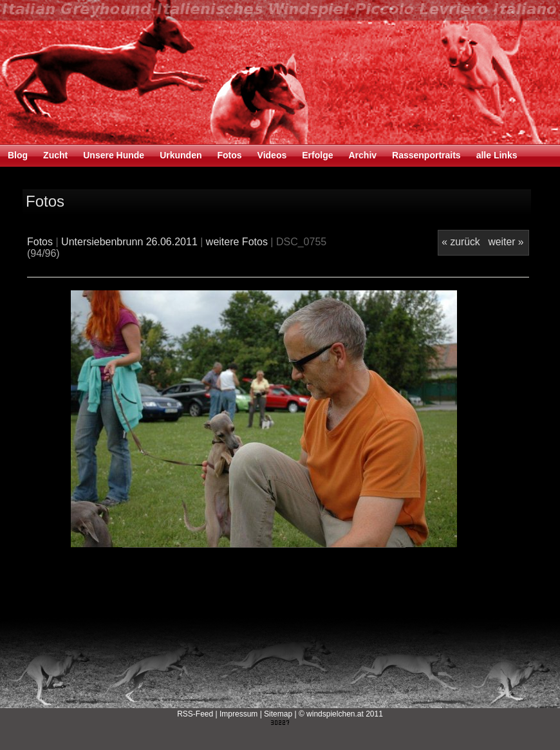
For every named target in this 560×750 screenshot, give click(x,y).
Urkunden (181, 155)
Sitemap (278, 714)
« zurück (461, 242)
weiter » (506, 242)
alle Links (497, 155)
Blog (18, 155)
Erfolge (317, 155)
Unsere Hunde (114, 155)
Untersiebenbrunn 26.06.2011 (129, 242)
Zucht (55, 155)
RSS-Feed (195, 714)
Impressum (238, 714)
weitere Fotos (237, 242)
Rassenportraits (426, 155)
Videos (272, 155)
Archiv (362, 155)
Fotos (229, 155)
